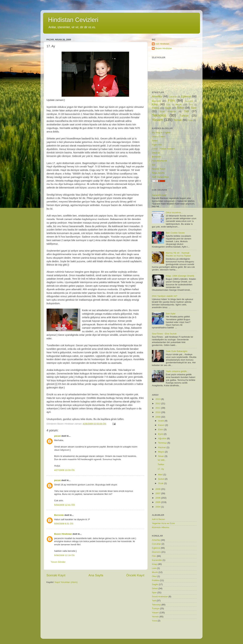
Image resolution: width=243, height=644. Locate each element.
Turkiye (184, 116)
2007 (158, 493)
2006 (158, 498)
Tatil (186, 111)
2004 (158, 507)
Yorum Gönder (58, 562)
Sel (154, 165)
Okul (191, 105)
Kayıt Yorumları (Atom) (66, 582)
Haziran (162, 447)
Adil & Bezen (158, 519)
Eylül (161, 434)
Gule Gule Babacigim (177, 351)
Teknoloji (159, 115)
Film (171, 100)
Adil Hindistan (162, 44)
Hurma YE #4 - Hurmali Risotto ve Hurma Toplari (178, 254)
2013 (158, 399)
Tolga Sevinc (158, 173)
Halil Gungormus (160, 177)
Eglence (186, 96)
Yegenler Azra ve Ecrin (163, 523)
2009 (158, 417)
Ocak (161, 483)
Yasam (157, 120)
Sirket (180, 108)
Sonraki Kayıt (56, 575)
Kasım (162, 425)
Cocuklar (173, 97)
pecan (57, 436)
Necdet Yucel (159, 169)
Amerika (157, 96)
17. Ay (161, 469)
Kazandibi (189, 101)
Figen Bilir (157, 145)
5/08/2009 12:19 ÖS (64, 555)
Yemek (178, 120)
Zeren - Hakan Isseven (163, 149)
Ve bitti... (162, 460)
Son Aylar (171, 314)
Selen (155, 141)
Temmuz (163, 443)
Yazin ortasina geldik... (177, 371)
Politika (156, 108)
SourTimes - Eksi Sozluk (164, 334)
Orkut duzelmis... (174, 213)
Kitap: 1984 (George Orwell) (180, 276)
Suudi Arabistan (168, 112)
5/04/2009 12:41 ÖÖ (64, 505)
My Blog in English (161, 133)
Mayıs (161, 452)
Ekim (161, 429)
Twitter (161, 464)
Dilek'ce (156, 153)
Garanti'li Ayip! (159, 195)
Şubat (161, 479)
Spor (194, 108)
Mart (161, 475)
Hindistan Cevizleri (73, 20)
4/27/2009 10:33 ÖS (64, 470)
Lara (168, 105)
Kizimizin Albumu (160, 527)
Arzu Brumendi (159, 161)
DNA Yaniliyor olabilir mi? (165, 296)
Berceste (59, 515)
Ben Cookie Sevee (175, 233)
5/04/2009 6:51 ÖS (64, 524)
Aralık (161, 421)
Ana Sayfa (96, 575)
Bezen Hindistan (63, 534)
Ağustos (163, 438)
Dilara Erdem (159, 137)
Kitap (155, 104)
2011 (158, 408)
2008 (158, 489)
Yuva (190, 120)
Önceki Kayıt (135, 575)
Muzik (179, 105)
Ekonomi (156, 101)
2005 (158, 502)
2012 (158, 403)
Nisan (161, 456)
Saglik (168, 108)
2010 (158, 412)
